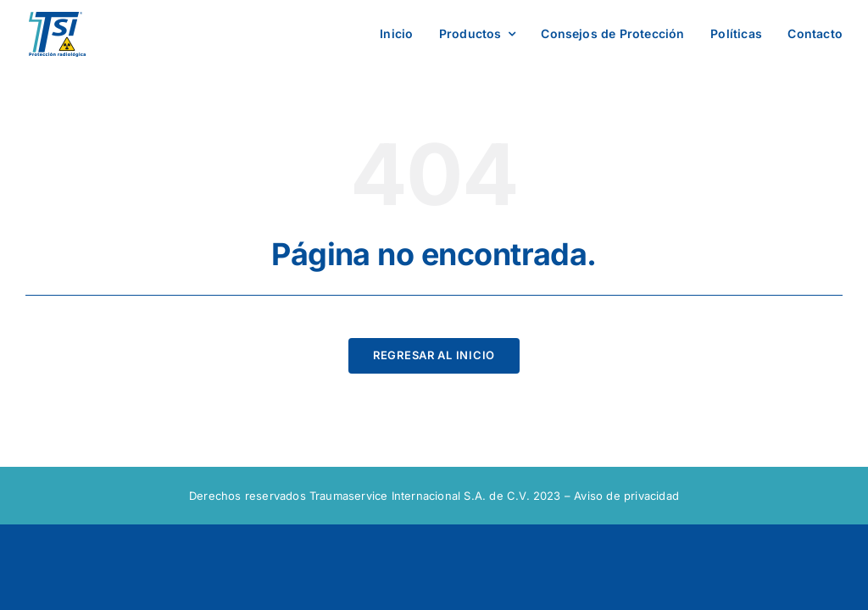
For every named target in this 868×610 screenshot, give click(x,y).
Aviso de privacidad (626, 496)
